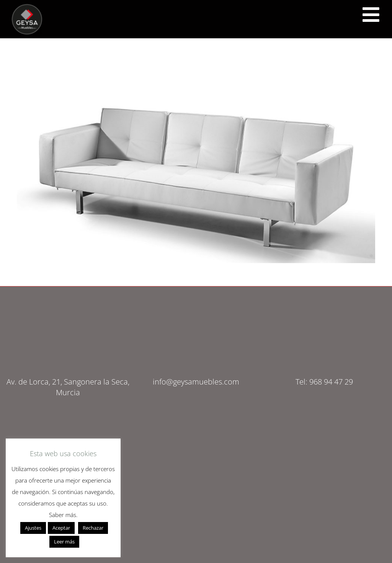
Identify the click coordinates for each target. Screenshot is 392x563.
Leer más (64, 542)
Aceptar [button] (61, 528)
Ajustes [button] (33, 528)
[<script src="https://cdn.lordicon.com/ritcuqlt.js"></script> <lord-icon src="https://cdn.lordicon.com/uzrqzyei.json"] (371, 15)
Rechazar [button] (93, 528)
